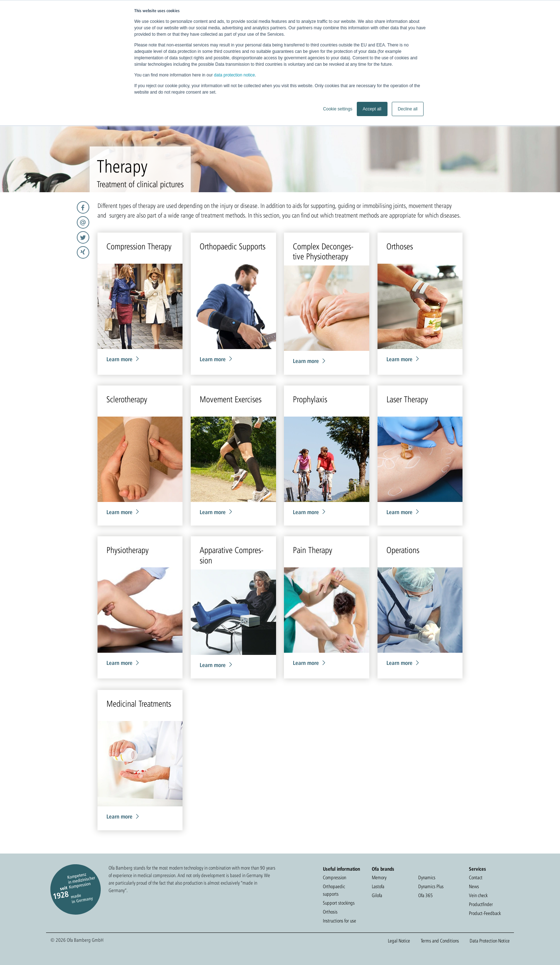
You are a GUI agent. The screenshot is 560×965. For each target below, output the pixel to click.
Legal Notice (399, 941)
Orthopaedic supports (334, 890)
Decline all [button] (408, 109)
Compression (334, 877)
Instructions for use (339, 921)
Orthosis (330, 912)
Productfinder (481, 904)
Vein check (478, 895)
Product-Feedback (485, 913)
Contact (476, 877)
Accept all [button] (372, 109)
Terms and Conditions (440, 941)
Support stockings (339, 903)
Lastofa (378, 886)
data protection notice (234, 75)
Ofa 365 (426, 895)
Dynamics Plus (431, 886)
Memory (379, 877)
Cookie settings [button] (338, 109)
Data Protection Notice (490, 941)
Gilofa (377, 895)
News (474, 886)
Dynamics (427, 877)
